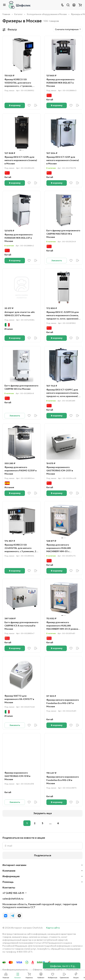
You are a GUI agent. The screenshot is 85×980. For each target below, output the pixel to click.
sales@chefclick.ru (13, 897)
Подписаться (43, 854)
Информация (11, 875)
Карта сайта (53, 926)
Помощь (8, 881)
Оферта (37, 968)
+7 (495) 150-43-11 (13, 892)
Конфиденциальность (15, 968)
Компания (9, 869)
